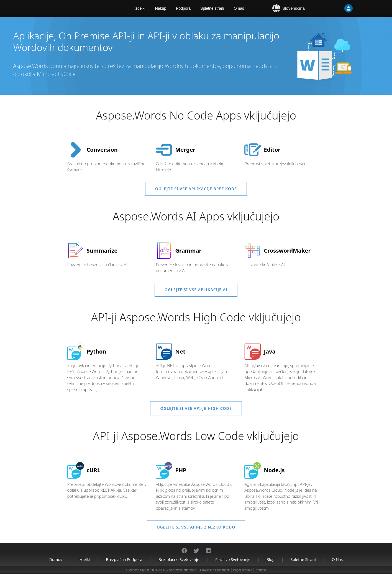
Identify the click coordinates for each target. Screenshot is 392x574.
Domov (56, 559)
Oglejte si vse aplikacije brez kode (196, 189)
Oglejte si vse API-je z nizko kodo (196, 527)
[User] (337, 8)
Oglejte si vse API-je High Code (196, 408)
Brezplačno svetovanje (179, 559)
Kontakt (261, 570)
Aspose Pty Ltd (139, 570)
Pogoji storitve (243, 570)
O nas (239, 8)
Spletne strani (212, 8)
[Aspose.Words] (76, 8)
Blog (271, 559)
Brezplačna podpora (124, 559)
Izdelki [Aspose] (140, 8)
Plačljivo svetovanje (233, 559)
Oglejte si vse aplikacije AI (196, 290)
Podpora (183, 8)
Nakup (161, 8)
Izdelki (84, 559)
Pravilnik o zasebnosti (215, 570)
